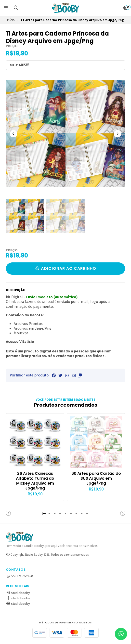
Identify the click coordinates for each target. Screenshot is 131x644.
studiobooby (18, 593)
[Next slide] (118, 134)
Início (11, 20)
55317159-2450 (19, 576)
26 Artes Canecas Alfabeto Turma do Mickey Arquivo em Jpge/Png (35, 481)
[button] (80, 375)
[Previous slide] (13, 134)
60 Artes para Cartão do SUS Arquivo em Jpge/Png (96, 478)
